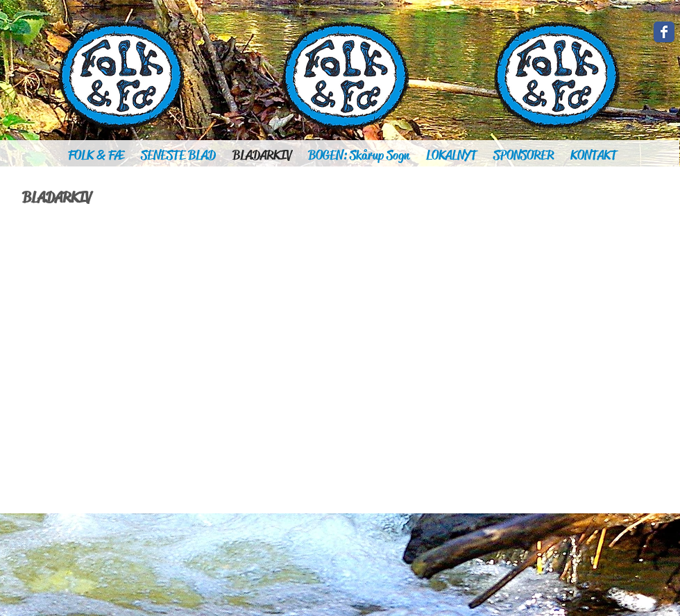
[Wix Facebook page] (664, 32)
